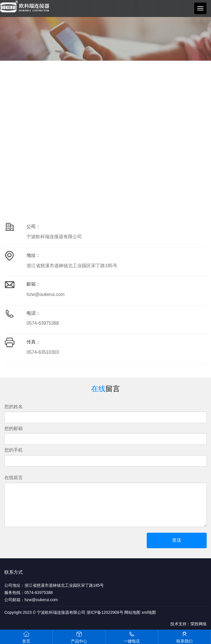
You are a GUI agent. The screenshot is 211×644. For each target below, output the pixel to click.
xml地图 (149, 612)
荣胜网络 (199, 624)
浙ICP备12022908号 (105, 612)
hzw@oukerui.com (46, 294)
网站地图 (132, 612)
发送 (177, 540)
